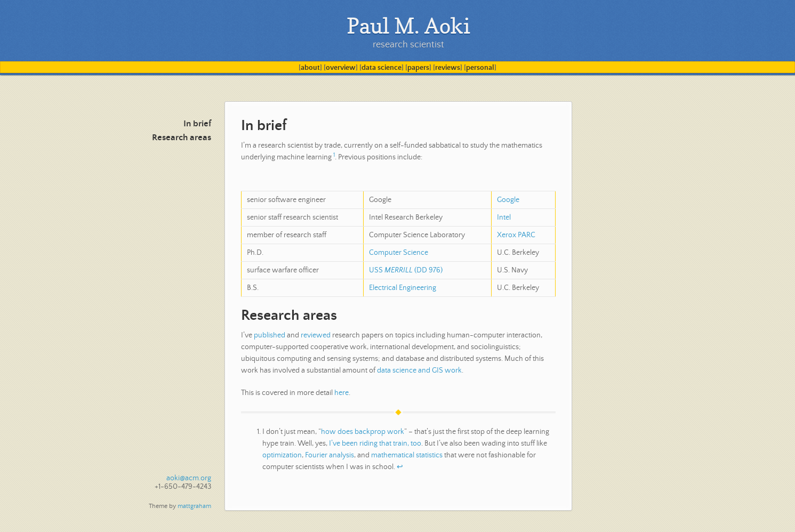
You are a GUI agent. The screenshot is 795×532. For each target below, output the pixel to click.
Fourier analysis (330, 455)
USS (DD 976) (406, 270)
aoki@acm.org (189, 478)
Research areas (182, 138)
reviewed (316, 335)
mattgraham (194, 506)
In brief (197, 124)
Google (508, 200)
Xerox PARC (516, 235)
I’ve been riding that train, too (375, 444)
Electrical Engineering (403, 288)
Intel (504, 217)
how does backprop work (363, 432)
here (342, 393)
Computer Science (399, 253)
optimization (282, 455)
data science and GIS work (419, 370)
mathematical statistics (407, 455)
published (270, 335)
